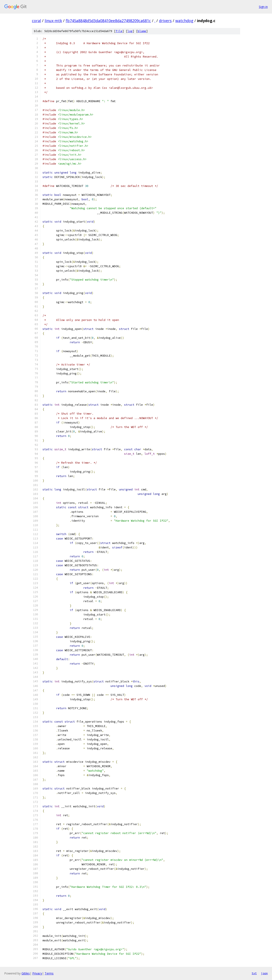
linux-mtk (53, 21)
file (119, 31)
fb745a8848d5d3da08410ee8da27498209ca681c (108, 21)
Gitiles (26, 973)
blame (142, 31)
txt (254, 973)
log (130, 31)
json (264, 973)
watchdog (184, 21)
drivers (165, 21)
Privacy (37, 973)
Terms (49, 973)
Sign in (263, 7)
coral (36, 21)
